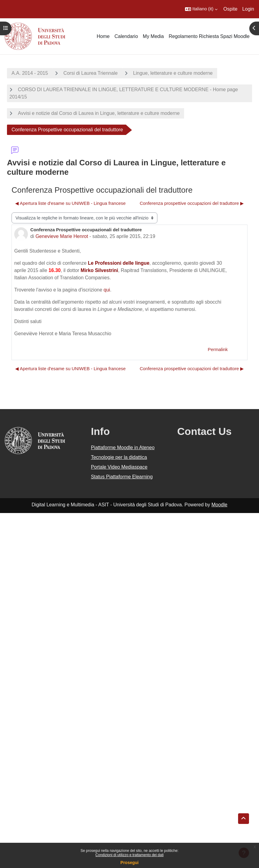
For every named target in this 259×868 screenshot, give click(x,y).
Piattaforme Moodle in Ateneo (123, 448)
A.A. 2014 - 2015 (30, 73)
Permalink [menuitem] (218, 350)
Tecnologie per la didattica (119, 457)
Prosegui (129, 863)
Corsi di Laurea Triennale (91, 73)
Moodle (219, 505)
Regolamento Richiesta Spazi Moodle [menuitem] (209, 36)
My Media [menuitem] (153, 36)
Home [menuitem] (103, 36)
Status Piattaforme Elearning (122, 477)
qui (107, 290)
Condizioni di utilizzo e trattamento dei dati (130, 855)
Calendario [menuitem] (126, 36)
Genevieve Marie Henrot (62, 236)
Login (248, 9)
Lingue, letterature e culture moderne (173, 73)
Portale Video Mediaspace (119, 467)
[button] (201, 9)
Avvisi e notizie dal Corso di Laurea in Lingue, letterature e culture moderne (99, 113)
